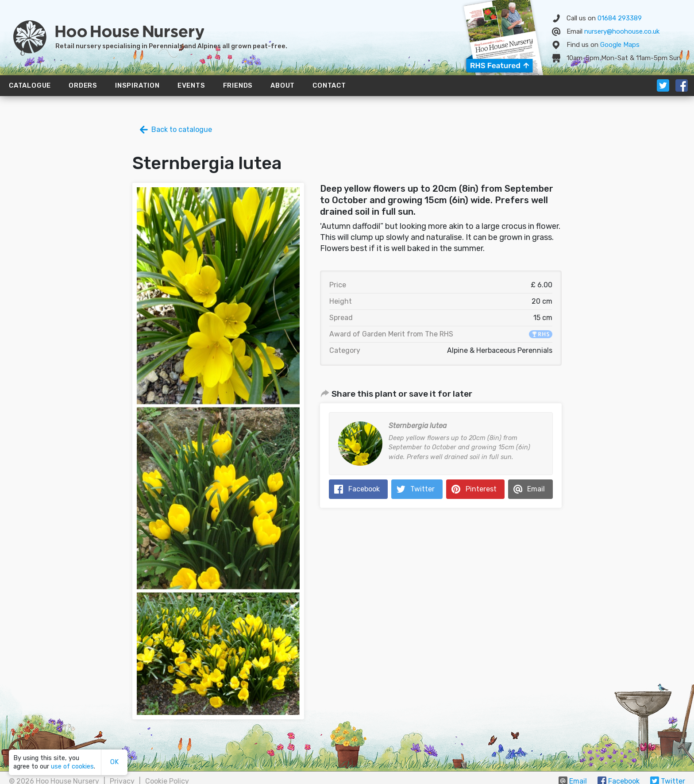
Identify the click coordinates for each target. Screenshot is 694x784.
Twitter (422, 489)
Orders (83, 85)
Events (191, 85)
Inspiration (137, 85)
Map (620, 45)
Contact (329, 85)
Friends (238, 85)
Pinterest (481, 489)
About (283, 85)
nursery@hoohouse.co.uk (622, 31)
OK (114, 762)
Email (536, 489)
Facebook (364, 489)
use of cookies (72, 767)
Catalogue (30, 85)
